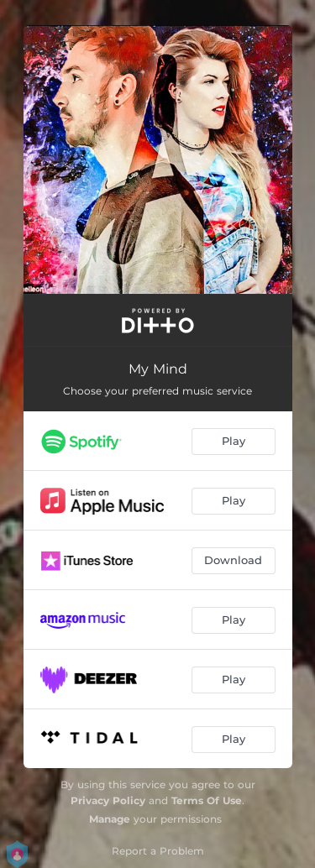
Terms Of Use (207, 800)
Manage (110, 819)
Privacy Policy (108, 800)
